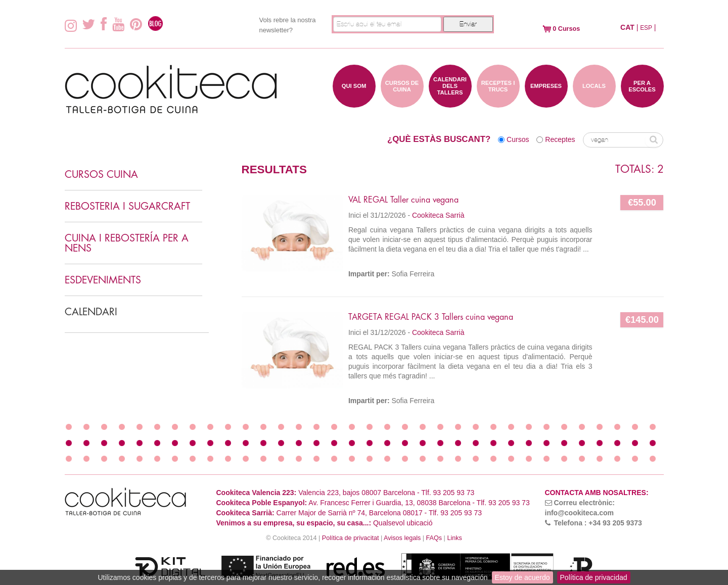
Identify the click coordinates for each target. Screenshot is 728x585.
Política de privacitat (351, 538)
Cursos (518, 139)
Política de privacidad (594, 577)
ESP (646, 28)
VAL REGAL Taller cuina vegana (403, 200)
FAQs (434, 538)
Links (454, 538)
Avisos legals (402, 538)
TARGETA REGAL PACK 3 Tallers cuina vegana (431, 317)
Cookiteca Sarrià (438, 215)
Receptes (560, 139)
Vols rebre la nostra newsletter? (288, 25)
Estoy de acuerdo (522, 577)
